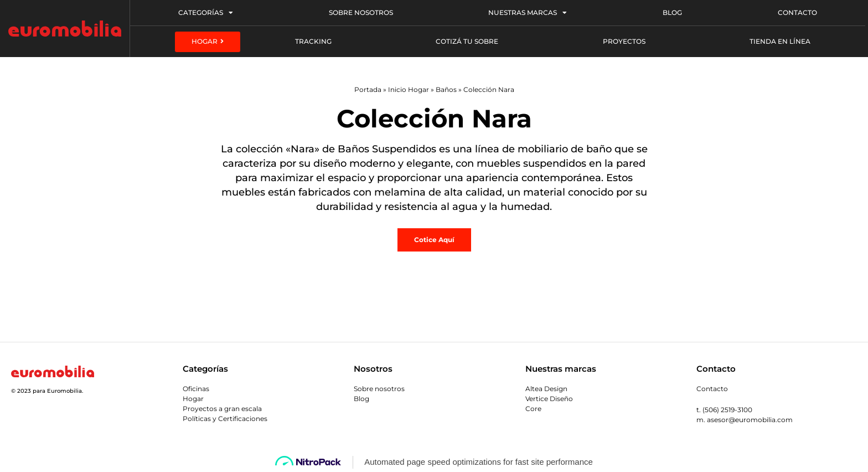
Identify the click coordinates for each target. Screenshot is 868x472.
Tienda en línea (780, 41)
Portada (368, 89)
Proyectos (624, 41)
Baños (446, 89)
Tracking (313, 41)
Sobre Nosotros (361, 12)
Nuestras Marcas (528, 13)
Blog (672, 12)
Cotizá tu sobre (467, 41)
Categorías (206, 13)
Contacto (797, 12)
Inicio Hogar (409, 89)
